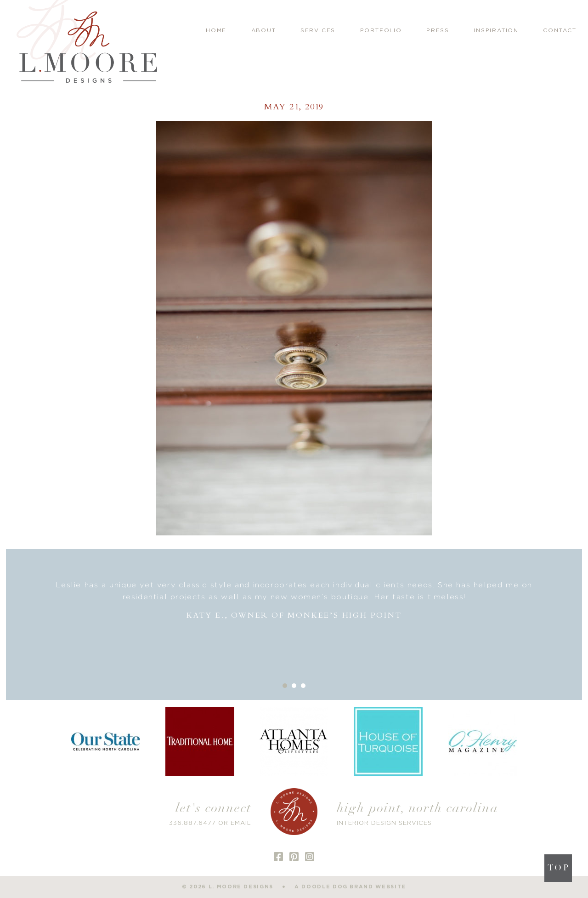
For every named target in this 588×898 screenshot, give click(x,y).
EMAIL (241, 823)
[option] (294, 600)
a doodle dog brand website (350, 887)
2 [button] (294, 686)
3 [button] (303, 686)
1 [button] (285, 686)
